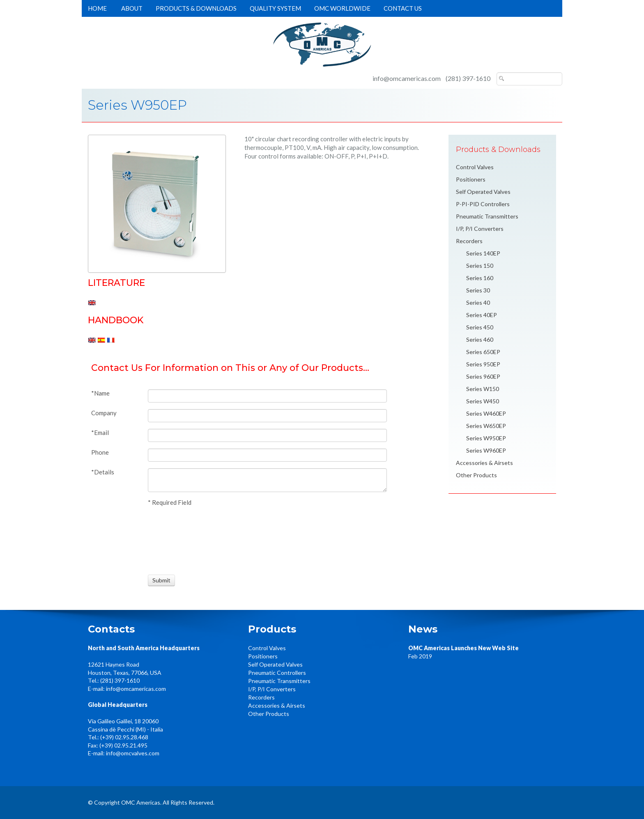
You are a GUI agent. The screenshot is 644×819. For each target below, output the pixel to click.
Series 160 (480, 278)
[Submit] (161, 580)
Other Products (476, 475)
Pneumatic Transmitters (487, 216)
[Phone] (267, 455)
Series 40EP (482, 315)
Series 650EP (483, 352)
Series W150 (483, 389)
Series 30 (478, 290)
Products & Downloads (196, 8)
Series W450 (483, 401)
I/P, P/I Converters (480, 229)
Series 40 (478, 303)
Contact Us (403, 8)
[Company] (267, 416)
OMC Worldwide (342, 8)
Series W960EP (486, 450)
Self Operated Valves (483, 192)
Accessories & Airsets (484, 463)
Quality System (275, 8)
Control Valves (475, 167)
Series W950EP (486, 438)
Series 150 (480, 266)
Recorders (469, 241)
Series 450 (480, 327)
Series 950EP (483, 364)
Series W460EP (486, 413)
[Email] (267, 435)
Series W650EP (486, 426)
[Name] (267, 396)
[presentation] (178, 539)
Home (97, 8)
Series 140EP (483, 253)
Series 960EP (483, 376)
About (132, 8)
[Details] (267, 480)
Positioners (471, 179)
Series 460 (480, 339)
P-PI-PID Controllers (483, 204)
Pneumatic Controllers (277, 673)
